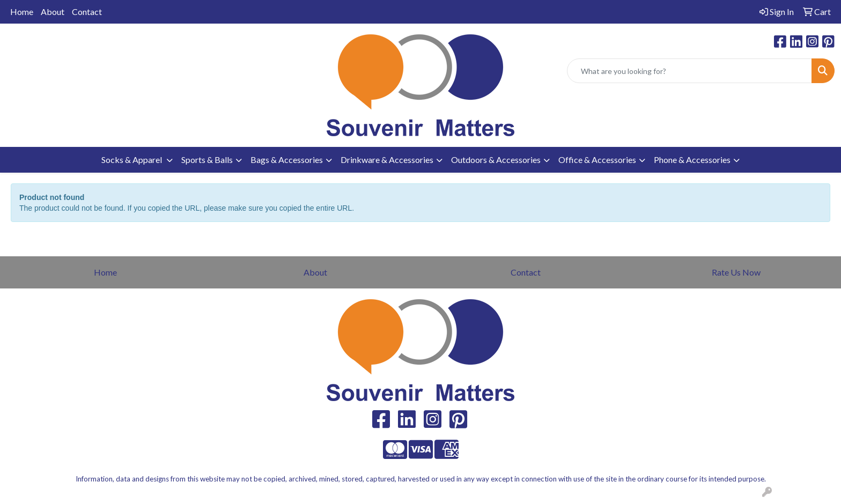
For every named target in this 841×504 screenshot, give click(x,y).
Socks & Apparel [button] (132, 160)
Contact (87, 12)
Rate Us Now (736, 272)
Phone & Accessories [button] (692, 160)
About (53, 12)
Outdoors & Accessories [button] (496, 160)
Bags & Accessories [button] (287, 160)
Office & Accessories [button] (597, 160)
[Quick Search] (689, 71)
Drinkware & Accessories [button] (387, 160)
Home (22, 12)
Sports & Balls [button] (207, 160)
